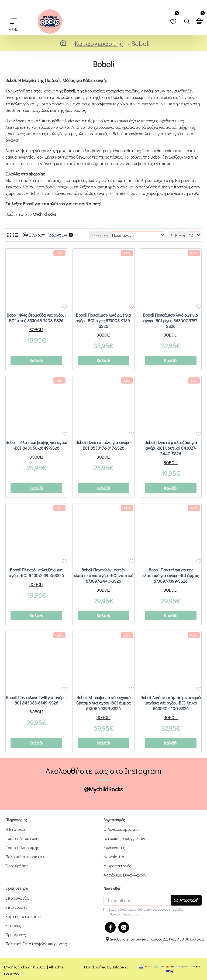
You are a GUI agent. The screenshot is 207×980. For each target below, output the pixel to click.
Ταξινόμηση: (100, 235)
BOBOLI (36, 329)
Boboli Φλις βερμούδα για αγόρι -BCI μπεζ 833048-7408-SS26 (36, 318)
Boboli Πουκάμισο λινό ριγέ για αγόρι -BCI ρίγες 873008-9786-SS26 (103, 321)
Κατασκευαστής (99, 43)
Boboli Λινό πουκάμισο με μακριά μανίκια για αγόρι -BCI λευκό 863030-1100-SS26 (171, 703)
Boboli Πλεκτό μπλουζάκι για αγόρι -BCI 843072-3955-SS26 (36, 573)
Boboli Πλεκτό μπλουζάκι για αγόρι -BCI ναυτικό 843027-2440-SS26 (171, 448)
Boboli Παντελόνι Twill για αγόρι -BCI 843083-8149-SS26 (36, 700)
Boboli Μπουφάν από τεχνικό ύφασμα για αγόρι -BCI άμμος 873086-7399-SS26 (103, 703)
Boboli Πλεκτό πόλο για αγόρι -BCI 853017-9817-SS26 (103, 445)
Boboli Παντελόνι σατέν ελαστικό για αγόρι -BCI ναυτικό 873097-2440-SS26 (103, 575)
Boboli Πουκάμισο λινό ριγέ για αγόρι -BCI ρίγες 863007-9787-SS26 (171, 321)
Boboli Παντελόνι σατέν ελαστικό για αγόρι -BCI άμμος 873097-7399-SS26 (171, 575)
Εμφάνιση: (178, 235)
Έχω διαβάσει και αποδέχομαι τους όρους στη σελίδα (143, 912)
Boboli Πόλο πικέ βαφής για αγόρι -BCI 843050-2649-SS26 (36, 445)
